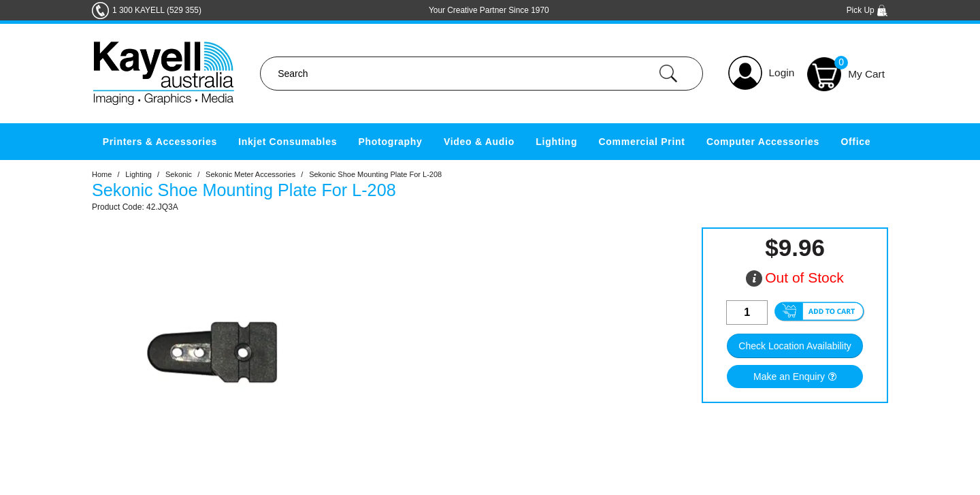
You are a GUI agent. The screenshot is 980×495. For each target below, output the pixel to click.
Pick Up (867, 10)
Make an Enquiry (789, 377)
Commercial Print (642, 142)
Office (855, 142)
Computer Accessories (763, 142)
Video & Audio (479, 142)
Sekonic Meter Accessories (250, 174)
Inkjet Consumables (288, 142)
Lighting (556, 142)
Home (102, 174)
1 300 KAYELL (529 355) (157, 10)
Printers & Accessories (160, 142)
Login (782, 73)
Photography (391, 142)
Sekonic (179, 174)
